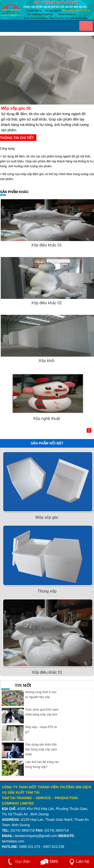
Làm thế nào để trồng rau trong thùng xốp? (42, 764)
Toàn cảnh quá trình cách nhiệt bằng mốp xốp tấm (42, 712)
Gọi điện (18, 861)
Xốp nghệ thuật (47, 419)
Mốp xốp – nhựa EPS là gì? (41, 730)
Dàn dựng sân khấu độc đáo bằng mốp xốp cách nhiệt (41, 749)
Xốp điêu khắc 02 (47, 303)
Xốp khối (46, 361)
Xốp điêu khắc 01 (47, 245)
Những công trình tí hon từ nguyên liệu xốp (41, 695)
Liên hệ (78, 861)
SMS (49, 861)
